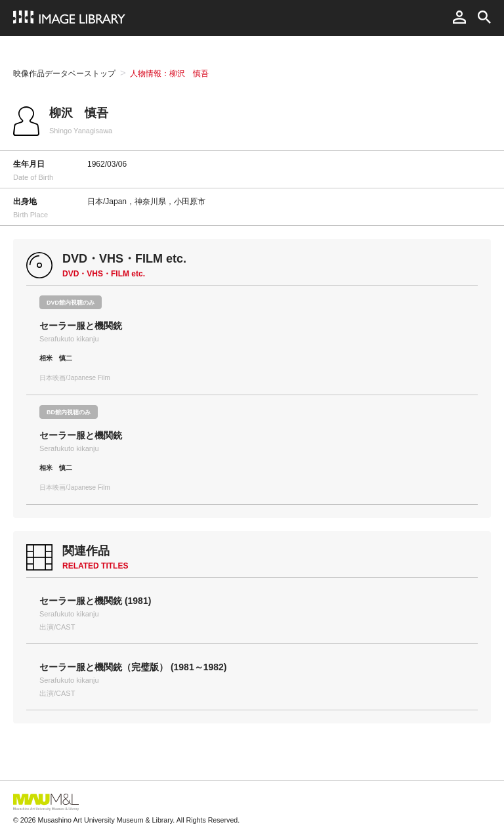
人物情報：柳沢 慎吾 (169, 74)
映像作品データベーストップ (64, 74)
